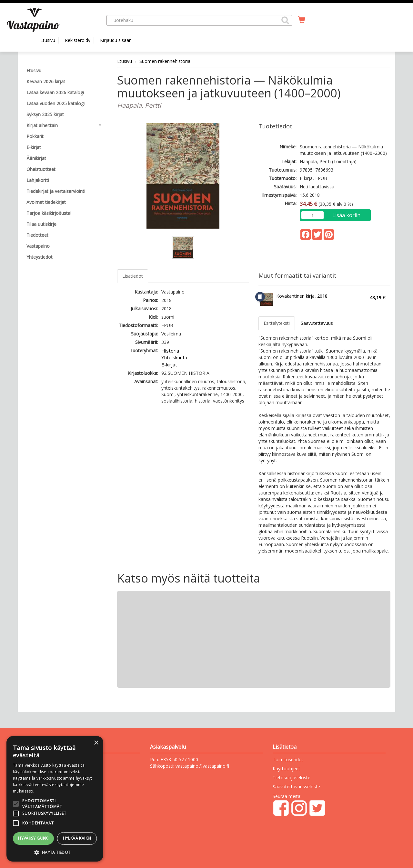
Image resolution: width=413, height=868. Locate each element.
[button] (285, 20)
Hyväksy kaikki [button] (33, 838)
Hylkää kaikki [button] (77, 838)
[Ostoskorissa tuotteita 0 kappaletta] (302, 20)
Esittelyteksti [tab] (277, 323)
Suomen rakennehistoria (165, 61)
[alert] (55, 799)
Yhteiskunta (174, 357)
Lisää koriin (346, 215)
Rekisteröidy (78, 40)
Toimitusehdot (288, 759)
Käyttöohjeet (286, 768)
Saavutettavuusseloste (296, 787)
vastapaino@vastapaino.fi (202, 766)
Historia (170, 351)
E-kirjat (169, 364)
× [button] (96, 743)
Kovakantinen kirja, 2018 (302, 296)
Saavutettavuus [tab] (317, 323)
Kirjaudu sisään (116, 40)
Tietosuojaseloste (292, 778)
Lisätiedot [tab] (133, 276)
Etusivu (48, 40)
